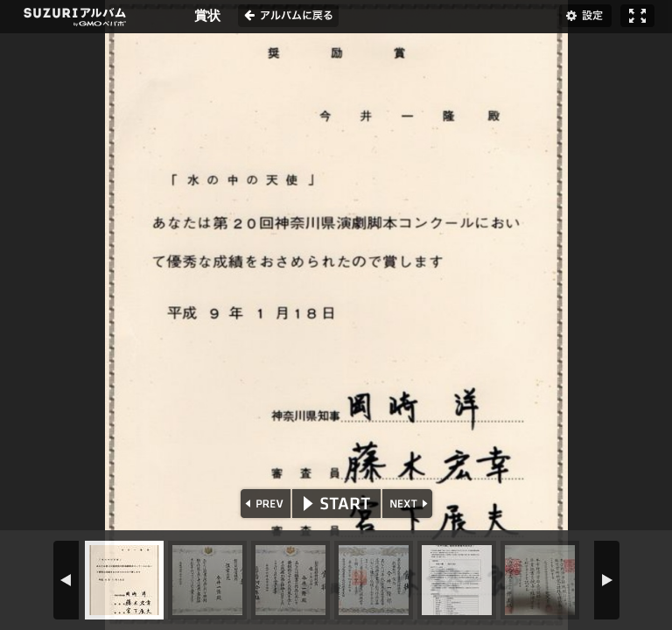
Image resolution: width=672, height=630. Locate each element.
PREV (264, 504)
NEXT (409, 504)
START (336, 504)
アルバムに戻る (288, 16)
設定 (585, 16)
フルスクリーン (637, 16)
